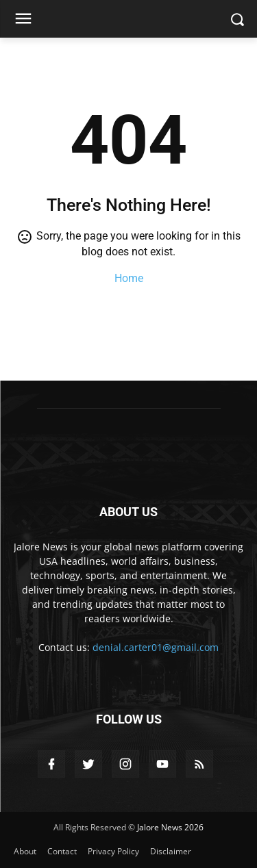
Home (129, 278)
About (25, 851)
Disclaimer (171, 851)
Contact (62, 851)
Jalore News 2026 (170, 827)
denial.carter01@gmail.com (156, 647)
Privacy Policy (113, 851)
